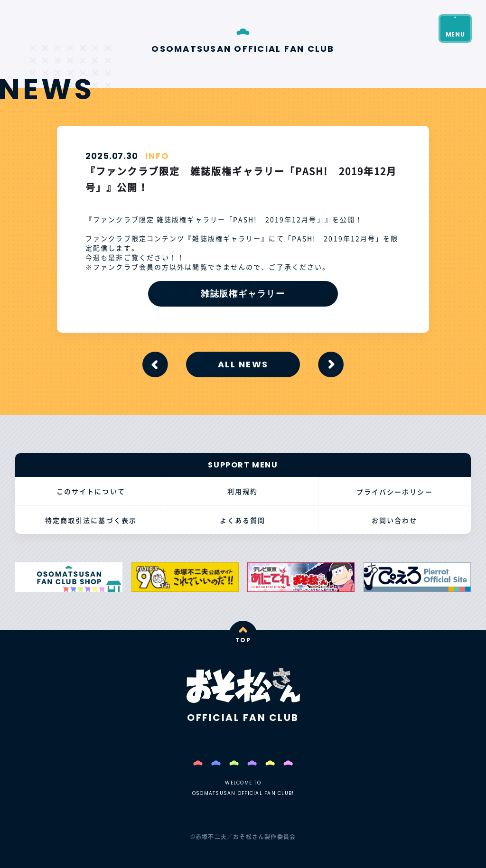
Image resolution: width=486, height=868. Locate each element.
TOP (243, 640)
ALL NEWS (243, 364)
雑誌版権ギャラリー (243, 294)
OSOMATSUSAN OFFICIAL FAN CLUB (243, 48)
